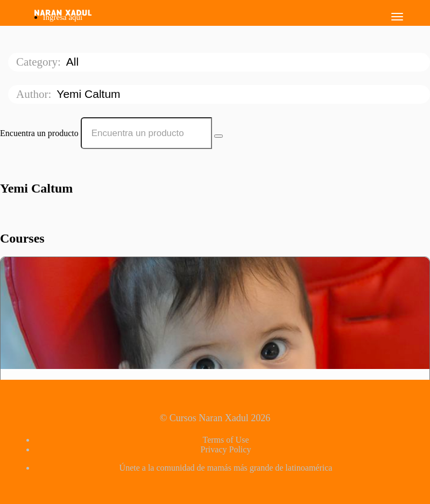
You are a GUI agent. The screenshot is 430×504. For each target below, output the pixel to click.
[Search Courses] (218, 136)
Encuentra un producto (39, 133)
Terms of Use (226, 440)
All (74, 62)
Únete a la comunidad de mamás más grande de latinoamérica (226, 468)
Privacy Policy (226, 449)
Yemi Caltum (90, 94)
